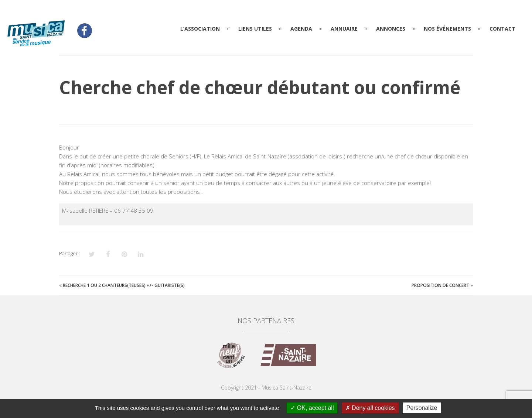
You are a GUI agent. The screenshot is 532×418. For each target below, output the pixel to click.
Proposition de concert (440, 285)
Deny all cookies (370, 408)
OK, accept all (312, 408)
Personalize (422, 408)
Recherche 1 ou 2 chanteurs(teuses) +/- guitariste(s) (124, 285)
